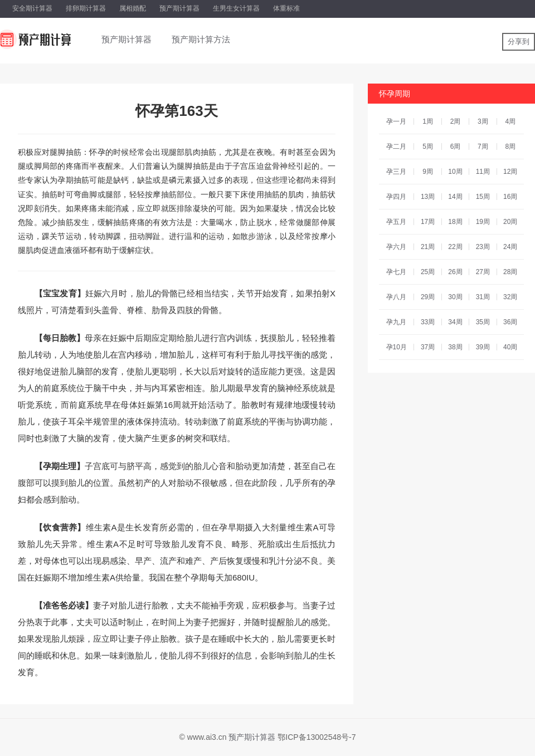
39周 (483, 347)
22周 (455, 247)
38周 (455, 347)
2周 (456, 121)
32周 (510, 297)
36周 (510, 322)
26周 (455, 272)
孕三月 (396, 172)
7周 (483, 147)
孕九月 (396, 322)
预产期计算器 (179, 8)
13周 (428, 197)
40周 (510, 347)
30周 (455, 297)
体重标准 (286, 8)
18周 (455, 222)
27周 (483, 272)
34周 (455, 322)
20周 (510, 222)
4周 (510, 121)
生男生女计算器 (236, 8)
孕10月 (397, 347)
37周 (428, 347)
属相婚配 (133, 8)
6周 (456, 147)
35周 (483, 322)
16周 (510, 197)
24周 (510, 247)
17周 (428, 222)
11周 (483, 172)
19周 (483, 222)
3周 (483, 121)
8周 (510, 147)
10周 (455, 172)
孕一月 (396, 121)
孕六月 (396, 247)
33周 (428, 322)
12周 (510, 172)
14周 (455, 197)
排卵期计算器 (86, 8)
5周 (428, 147)
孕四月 (396, 197)
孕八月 (396, 297)
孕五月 (396, 222)
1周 (428, 121)
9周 (428, 172)
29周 (428, 297)
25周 (428, 272)
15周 (483, 197)
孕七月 (396, 272)
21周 (428, 247)
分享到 (519, 42)
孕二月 (396, 147)
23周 (483, 247)
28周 (510, 272)
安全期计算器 (32, 8)
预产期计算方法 (201, 39)
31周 (483, 297)
